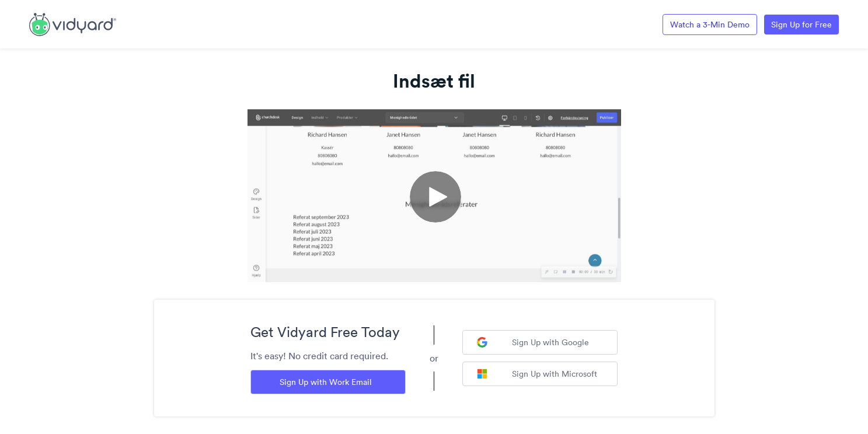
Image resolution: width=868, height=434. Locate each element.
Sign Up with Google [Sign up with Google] (533, 342)
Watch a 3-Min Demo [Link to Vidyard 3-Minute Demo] (710, 25)
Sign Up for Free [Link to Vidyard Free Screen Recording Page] (801, 25)
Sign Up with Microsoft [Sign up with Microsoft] (537, 374)
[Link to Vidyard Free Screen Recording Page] (73, 23)
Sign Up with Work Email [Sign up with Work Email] (326, 382)
